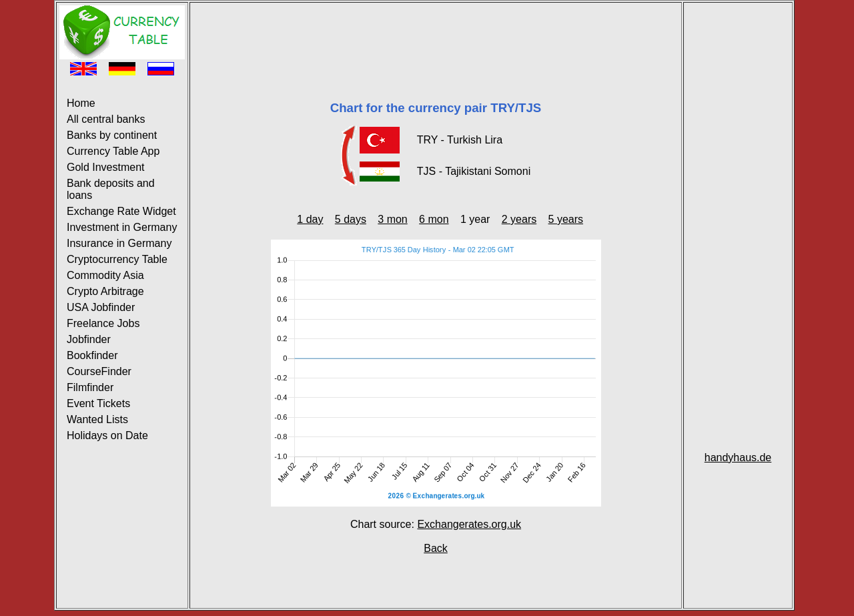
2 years (519, 219)
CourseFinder (99, 371)
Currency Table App (113, 151)
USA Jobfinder (101, 307)
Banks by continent (112, 135)
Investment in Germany (122, 227)
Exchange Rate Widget (121, 211)
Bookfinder (92, 355)
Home (81, 103)
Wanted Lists (97, 419)
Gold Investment (106, 167)
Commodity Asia (105, 275)
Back (436, 548)
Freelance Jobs (103, 323)
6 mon (434, 219)
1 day (310, 219)
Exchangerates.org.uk (469, 524)
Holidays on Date (107, 435)
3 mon (392, 219)
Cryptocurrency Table (117, 259)
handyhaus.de (738, 457)
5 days (351, 219)
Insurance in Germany (119, 243)
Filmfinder (90, 387)
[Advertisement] (436, 35)
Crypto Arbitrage (105, 291)
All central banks (106, 119)
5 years (566, 219)
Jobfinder (89, 339)
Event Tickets (98, 403)
